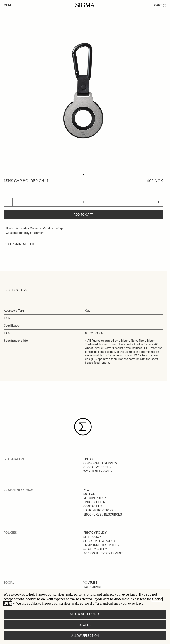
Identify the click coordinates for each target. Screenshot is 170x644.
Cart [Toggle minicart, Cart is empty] (160, 5)
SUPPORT (90, 494)
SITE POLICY (92, 537)
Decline (85, 625)
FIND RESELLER (94, 502)
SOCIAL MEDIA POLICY (99, 541)
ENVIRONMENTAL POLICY (101, 545)
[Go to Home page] (85, 5)
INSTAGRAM (92, 587)
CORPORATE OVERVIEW (100, 463)
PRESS (88, 459)
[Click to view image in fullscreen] (83, 91)
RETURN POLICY (95, 498)
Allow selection (85, 636)
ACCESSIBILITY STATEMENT (103, 553)
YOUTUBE (90, 583)
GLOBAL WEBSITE (96, 467)
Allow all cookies (85, 614)
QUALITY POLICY (95, 549)
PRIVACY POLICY (95, 533)
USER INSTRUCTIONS (98, 510)
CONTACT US (93, 506)
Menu (8, 5)
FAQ (86, 490)
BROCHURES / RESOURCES (103, 514)
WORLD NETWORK (96, 471)
